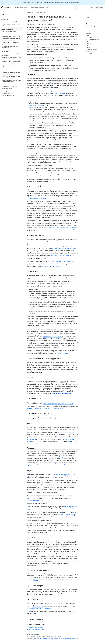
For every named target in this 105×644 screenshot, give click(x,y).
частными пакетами (64, 438)
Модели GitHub (34, 599)
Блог (77, 639)
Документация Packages (57, 457)
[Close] (101, 2)
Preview (31, 537)
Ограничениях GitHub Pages (35, 500)
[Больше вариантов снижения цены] (101, 18)
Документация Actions (57, 82)
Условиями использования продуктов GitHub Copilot (58, 404)
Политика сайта (31, 12)
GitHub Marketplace (37, 607)
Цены (62, 639)
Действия (32, 75)
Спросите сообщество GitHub (35, 627)
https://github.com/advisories (35, 265)
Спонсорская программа (38, 570)
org (72, 441)
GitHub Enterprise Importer (39, 413)
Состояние (57, 639)
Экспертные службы (70, 639)
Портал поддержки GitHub (68, 514)
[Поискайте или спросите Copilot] (53, 7)
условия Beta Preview (63, 354)
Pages (30, 470)
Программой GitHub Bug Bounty (38, 105)
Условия (39, 639)
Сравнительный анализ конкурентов (44, 358)
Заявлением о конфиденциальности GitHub (65, 393)
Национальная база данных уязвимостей (63, 249)
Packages (32, 448)
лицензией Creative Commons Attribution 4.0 (62, 261)
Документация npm (62, 436)
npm (29, 424)
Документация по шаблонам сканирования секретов (62, 227)
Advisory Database (36, 235)
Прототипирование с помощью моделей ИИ (39, 608)
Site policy (6, 15)
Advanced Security (35, 186)
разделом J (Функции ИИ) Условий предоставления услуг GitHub (45, 408)
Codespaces (33, 271)
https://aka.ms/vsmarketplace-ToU (52, 337)
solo (69, 441)
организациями (31, 440)
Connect (31, 377)
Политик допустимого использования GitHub (64, 92)
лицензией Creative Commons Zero (61, 255)
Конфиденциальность (48, 639)
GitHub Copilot (34, 398)
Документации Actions (59, 94)
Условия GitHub (40, 12)
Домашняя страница (7, 12)
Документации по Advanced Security (37, 199)
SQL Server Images (36, 586)
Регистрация (99, 7)
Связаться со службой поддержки (36, 630)
